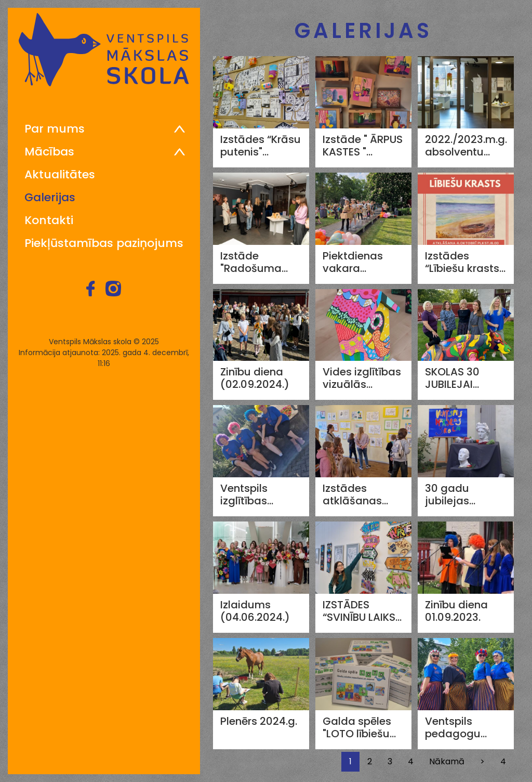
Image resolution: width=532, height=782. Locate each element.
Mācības (49, 152)
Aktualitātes (60, 175)
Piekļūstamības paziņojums (104, 243)
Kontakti (49, 220)
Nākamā (447, 761)
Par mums (55, 129)
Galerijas (50, 198)
